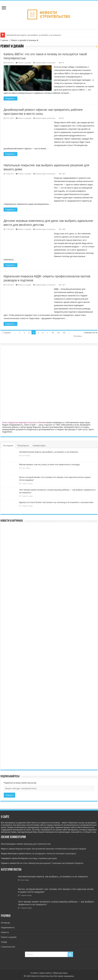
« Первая (6, 333)
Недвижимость (8, 927)
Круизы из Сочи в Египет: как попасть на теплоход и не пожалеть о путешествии (56, 502)
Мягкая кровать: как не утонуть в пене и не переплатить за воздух (49, 464)
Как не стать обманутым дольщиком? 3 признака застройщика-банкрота (50, 863)
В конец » (78, 336)
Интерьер (5, 923)
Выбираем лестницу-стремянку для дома (38, 858)
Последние (8, 446)
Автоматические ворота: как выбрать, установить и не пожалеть (34, 35)
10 (53, 333)
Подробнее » (10, 98)
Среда (4, 942)
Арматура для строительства (37, 844)
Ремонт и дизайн (24, 63)
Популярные (23, 446)
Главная (4, 40)
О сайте (34, 973)
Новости (5, 932)
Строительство (8, 947)
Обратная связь (60, 973)
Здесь (91, 429)
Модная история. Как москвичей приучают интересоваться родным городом (51, 849)
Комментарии (39, 446)
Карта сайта (45, 973)
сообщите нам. (90, 832)
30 (64, 333)
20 (58, 333)
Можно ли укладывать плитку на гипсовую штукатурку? (51, 854)
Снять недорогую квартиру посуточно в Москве (24, 422)
